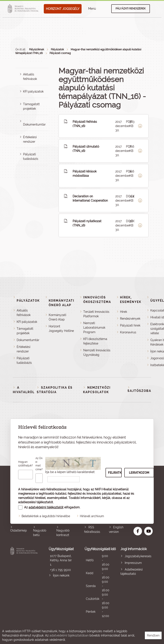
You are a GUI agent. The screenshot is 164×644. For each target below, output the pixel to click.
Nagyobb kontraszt (63, 533)
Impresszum (133, 563)
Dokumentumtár (34, 124)
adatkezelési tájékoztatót (36, 502)
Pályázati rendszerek (131, 9)
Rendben (153, 635)
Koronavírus (128, 332)
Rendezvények (130, 319)
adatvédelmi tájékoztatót (46, 507)
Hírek (124, 312)
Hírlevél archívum (92, 516)
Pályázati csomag (60, 53)
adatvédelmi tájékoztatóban (69, 635)
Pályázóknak (37, 49)
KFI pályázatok (33, 91)
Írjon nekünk (61, 575)
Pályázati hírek (130, 325)
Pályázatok (57, 49)
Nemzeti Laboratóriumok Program (94, 328)
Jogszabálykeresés (138, 556)
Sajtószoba (139, 391)
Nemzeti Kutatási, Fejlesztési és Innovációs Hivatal (25, 582)
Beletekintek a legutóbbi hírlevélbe (46, 516)
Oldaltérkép (19, 530)
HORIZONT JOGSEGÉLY (63, 9)
